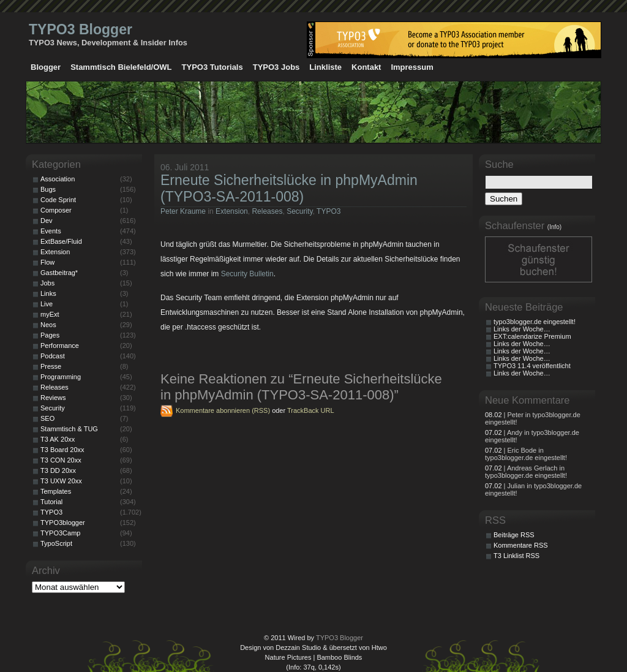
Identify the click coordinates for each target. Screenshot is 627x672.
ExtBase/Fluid (61, 241)
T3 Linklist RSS (516, 556)
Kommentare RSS (521, 545)
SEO (47, 418)
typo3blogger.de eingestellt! (535, 322)
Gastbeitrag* (59, 273)
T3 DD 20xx (58, 470)
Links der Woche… (522, 329)
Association (58, 179)
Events (51, 231)
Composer (56, 210)
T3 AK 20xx (58, 439)
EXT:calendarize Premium (532, 336)
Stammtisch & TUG (69, 429)
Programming (61, 377)
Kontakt (366, 67)
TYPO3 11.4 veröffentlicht (532, 366)
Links (48, 293)
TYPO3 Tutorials (212, 67)
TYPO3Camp (60, 533)
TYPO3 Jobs (276, 67)
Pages (50, 335)
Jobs (47, 283)
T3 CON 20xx (61, 460)
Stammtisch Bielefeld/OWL (121, 67)
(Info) (554, 227)
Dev (47, 221)
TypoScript (56, 543)
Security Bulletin (247, 274)
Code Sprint (58, 200)
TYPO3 (329, 211)
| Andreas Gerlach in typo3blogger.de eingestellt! (526, 472)
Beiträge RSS (514, 535)
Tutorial (51, 502)
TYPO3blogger (63, 523)
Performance (60, 345)
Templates (56, 491)
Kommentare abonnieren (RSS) (223, 410)
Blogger (46, 67)
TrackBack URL (311, 410)
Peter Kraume (183, 211)
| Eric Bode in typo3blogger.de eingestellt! (526, 454)
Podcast (53, 356)
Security (299, 211)
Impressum (412, 67)
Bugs (48, 189)
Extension (232, 211)
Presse (51, 366)
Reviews (53, 398)
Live (47, 304)
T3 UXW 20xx (61, 481)
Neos (48, 325)
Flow (47, 262)
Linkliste (325, 67)
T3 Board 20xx (62, 450)
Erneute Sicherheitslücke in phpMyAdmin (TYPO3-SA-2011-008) (289, 188)
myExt (50, 314)
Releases (267, 211)
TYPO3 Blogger (81, 29)
